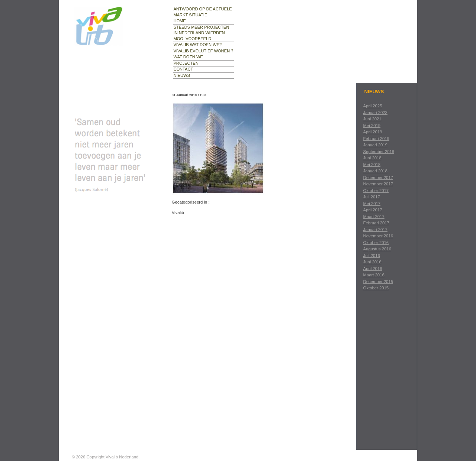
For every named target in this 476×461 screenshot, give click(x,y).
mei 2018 (372, 165)
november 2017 (378, 184)
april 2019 (373, 132)
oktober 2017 (376, 191)
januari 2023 (375, 113)
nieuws (181, 75)
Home (179, 21)
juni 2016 (372, 262)
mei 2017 (372, 204)
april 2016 (373, 269)
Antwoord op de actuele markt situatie (202, 12)
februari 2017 (376, 223)
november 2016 (378, 236)
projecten (186, 63)
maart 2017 (374, 217)
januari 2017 (375, 230)
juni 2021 (372, 119)
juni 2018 (372, 158)
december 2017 (378, 178)
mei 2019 (372, 126)
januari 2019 (375, 145)
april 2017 (373, 210)
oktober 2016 (376, 243)
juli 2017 (372, 197)
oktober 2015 (376, 288)
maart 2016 (374, 275)
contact (183, 69)
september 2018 (379, 152)
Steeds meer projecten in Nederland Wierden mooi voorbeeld (201, 33)
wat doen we (188, 57)
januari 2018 (375, 171)
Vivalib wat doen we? (197, 45)
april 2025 (373, 106)
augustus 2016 (377, 249)
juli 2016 (372, 256)
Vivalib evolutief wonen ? (203, 51)
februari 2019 (376, 139)
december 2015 (378, 282)
